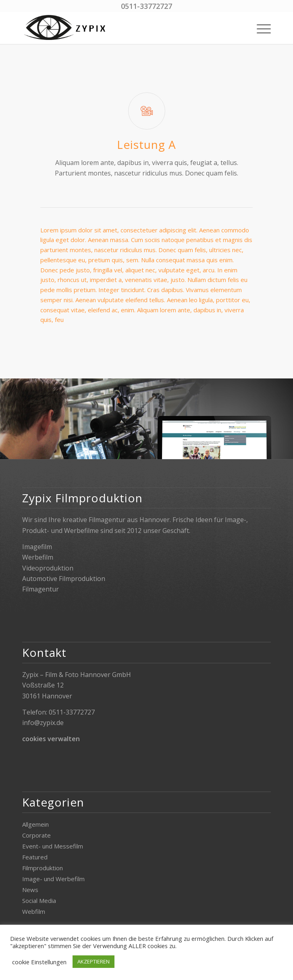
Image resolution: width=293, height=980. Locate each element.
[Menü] (260, 28)
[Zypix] (122, 28)
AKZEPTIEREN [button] (94, 961)
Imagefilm (37, 547)
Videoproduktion (48, 568)
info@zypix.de (43, 723)
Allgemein (35, 824)
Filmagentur (41, 589)
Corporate (36, 835)
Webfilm (34, 911)
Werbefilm (38, 557)
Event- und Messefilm (53, 846)
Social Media (39, 901)
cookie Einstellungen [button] (39, 962)
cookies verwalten (51, 739)
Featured (35, 857)
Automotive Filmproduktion (64, 579)
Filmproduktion (43, 868)
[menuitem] (260, 28)
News (30, 890)
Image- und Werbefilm (53, 879)
